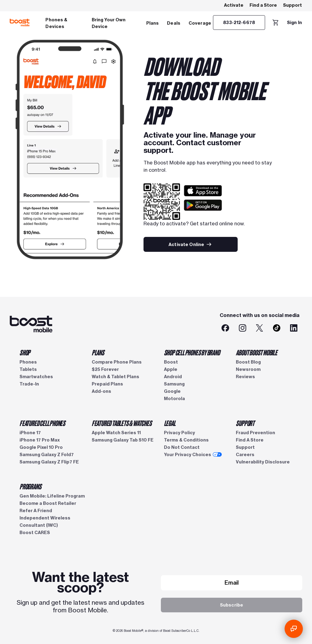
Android (173, 377)
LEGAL (170, 423)
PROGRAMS (30, 486)
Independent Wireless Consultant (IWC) (45, 522)
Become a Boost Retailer (48, 503)
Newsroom (248, 369)
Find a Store (263, 5)
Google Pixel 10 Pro (41, 447)
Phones (28, 362)
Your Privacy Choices (193, 455)
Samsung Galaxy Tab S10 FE (123, 440)
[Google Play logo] (203, 209)
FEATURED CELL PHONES (42, 423)
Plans (153, 23)
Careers (245, 455)
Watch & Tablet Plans (115, 377)
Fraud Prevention (255, 433)
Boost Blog (248, 362)
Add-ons (101, 391)
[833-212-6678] (239, 23)
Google (172, 391)
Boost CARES (35, 533)
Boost (171, 362)
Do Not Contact (182, 447)
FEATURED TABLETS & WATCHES (122, 423)
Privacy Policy (179, 433)
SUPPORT (245, 423)
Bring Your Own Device (109, 23)
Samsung (174, 384)
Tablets (28, 369)
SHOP (25, 352)
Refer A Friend (36, 511)
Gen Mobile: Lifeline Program (52, 496)
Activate (234, 5)
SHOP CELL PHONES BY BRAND (192, 352)
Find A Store (250, 440)
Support (292, 5)
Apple (171, 369)
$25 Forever (105, 369)
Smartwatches (36, 377)
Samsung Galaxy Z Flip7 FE (49, 462)
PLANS (98, 352)
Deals (174, 23)
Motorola (174, 399)
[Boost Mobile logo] (20, 23)
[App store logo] (203, 194)
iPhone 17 (30, 433)
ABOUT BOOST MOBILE (256, 352)
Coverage (200, 23)
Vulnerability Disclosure (263, 462)
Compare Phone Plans (117, 362)
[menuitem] (64, 23)
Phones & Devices (56, 23)
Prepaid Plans (107, 384)
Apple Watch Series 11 (116, 433)
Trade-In (29, 384)
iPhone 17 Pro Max (40, 440)
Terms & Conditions (186, 440)
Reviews (245, 377)
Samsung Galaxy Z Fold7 (47, 455)
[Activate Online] (191, 244)
